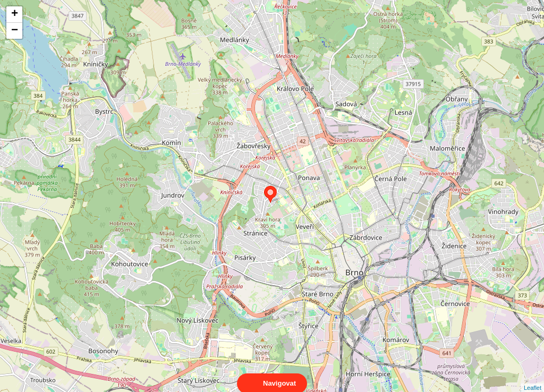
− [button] (15, 31)
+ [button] (15, 14)
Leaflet (533, 378)
